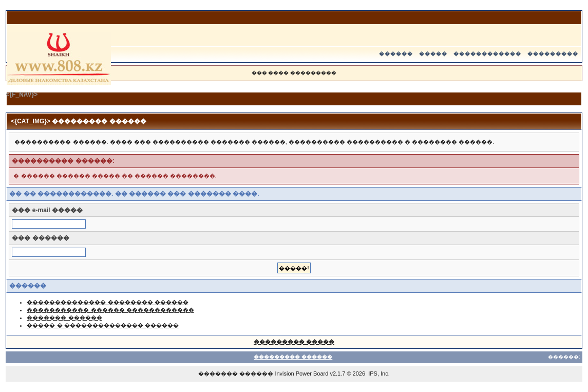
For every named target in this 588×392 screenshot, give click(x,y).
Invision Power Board (301, 374)
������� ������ (64, 318)
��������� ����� (294, 342)
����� (433, 54)
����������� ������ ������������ (110, 310)
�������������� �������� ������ (107, 302)
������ (396, 54)
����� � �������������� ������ (102, 325)
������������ (487, 54)
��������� (553, 54)
